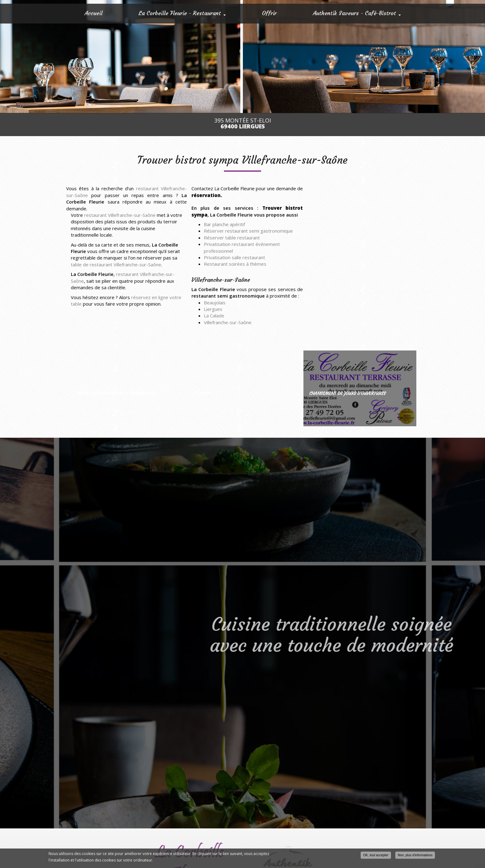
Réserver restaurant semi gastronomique (248, 231)
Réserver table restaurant (232, 238)
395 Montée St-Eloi (243, 123)
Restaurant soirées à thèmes (235, 264)
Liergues (213, 309)
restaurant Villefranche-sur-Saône (120, 215)
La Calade (214, 316)
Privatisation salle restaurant (234, 257)
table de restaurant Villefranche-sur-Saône (116, 264)
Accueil (93, 13)
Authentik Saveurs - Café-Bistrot (357, 13)
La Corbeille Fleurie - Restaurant (182, 13)
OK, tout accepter (376, 855)
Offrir (269, 13)
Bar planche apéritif (224, 224)
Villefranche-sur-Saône (228, 322)
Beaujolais (215, 303)
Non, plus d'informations (415, 855)
